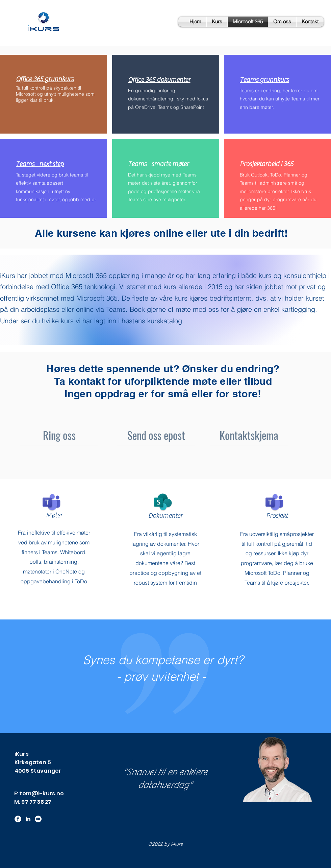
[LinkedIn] (28, 819)
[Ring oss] (59, 435)
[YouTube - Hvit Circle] (38, 819)
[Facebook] (18, 819)
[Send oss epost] (156, 435)
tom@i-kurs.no (42, 793)
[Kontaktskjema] (249, 435)
